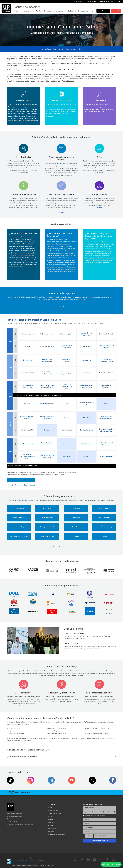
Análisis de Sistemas (27, 373)
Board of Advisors (99, 195)
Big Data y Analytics (104, 508)
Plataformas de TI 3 (27, 430)
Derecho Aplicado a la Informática (47, 457)
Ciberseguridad (19, 508)
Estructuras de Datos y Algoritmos (106, 347)
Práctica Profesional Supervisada (106, 444)
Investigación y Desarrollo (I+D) (23, 195)
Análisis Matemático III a (86, 404)
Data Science (76, 518)
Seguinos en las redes (18, 772)
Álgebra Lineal (27, 360)
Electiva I (106, 404)
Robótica (76, 536)
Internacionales (91, 1)
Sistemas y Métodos (27, 334)
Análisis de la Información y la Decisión (67, 387)
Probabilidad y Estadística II (47, 373)
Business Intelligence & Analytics (27, 418)
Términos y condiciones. (19, 863)
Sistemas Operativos (47, 404)
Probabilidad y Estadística (67, 361)
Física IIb (67, 418)
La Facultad (51, 819)
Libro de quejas (34, 865)
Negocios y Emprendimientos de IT (104, 527)
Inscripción (116, 11)
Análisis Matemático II (47, 347)
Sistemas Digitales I (67, 334)
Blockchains (76, 527)
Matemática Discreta (106, 373)
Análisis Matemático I (47, 334)
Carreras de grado (53, 810)
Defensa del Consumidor (47, 865)
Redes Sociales (47, 508)
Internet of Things (19, 527)
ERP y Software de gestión (19, 536)
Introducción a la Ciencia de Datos (47, 361)
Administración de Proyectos (47, 444)
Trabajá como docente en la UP (57, 835)
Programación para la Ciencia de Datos (86, 387)
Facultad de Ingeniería (27, 7)
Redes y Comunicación (47, 527)
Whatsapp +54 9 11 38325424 (17, 819)
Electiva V (67, 457)
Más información (103, 11)
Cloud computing (104, 518)
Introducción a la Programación (86, 334)
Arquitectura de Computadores (67, 347)
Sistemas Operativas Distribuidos (47, 418)
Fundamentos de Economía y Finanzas (106, 418)
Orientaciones (71, 49)
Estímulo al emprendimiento (61, 195)
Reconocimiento (99, 101)
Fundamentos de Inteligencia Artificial (67, 373)
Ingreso (50, 807)
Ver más (26, 173)
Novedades (80, 1)
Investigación (52, 823)
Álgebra (27, 347)
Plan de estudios (59, 49)
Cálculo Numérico (86, 444)
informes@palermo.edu (15, 816)
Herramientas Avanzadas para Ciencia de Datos (27, 457)
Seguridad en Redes (86, 430)
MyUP (118, 1)
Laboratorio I (86, 360)
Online (80, 49)
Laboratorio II (86, 373)
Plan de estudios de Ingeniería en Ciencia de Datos (34, 320)
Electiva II (86, 418)
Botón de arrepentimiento (20, 865)
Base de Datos (86, 347)
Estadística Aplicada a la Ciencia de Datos (47, 387)
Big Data (27, 404)
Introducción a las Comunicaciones (27, 387)
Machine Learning (47, 518)
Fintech (104, 536)
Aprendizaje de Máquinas (106, 387)
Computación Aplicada (106, 334)
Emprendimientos (53, 816)
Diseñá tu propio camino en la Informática (61, 159)
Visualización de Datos (27, 444)
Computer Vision (19, 518)
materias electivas (63, 164)
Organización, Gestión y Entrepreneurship (106, 430)
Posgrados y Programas (54, 813)
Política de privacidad (34, 863)
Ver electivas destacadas (61, 547)
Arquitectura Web (67, 430)
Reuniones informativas (106, 1)
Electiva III (47, 430)
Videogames (76, 508)
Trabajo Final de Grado (106, 457)
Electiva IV (67, 444)
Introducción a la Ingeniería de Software (106, 361)
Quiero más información (100, 841)
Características (46, 49)
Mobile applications (47, 536)
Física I (67, 404)
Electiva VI (86, 457)
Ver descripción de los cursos (21, 480)
